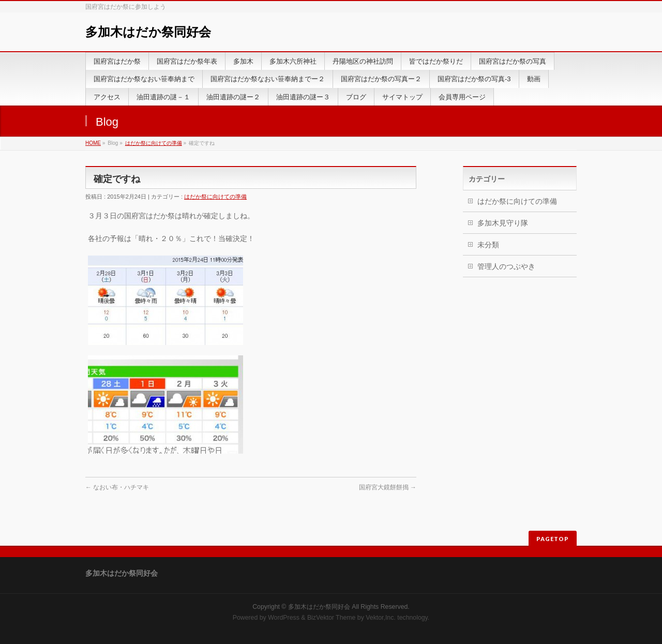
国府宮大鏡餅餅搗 (388, 487)
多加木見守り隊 (503, 223)
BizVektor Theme (332, 618)
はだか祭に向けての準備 (154, 143)
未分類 (488, 245)
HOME (93, 143)
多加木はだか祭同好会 (148, 32)
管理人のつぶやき (506, 266)
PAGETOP (553, 539)
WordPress (284, 618)
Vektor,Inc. (381, 618)
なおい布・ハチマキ (117, 487)
